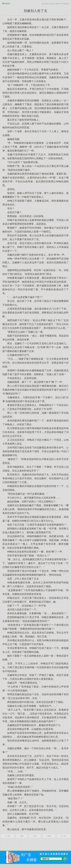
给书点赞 (52, 4)
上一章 (7, 836)
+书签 (49, 836)
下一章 (64, 836)
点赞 (22, 836)
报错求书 (59, 4)
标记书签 (45, 4)
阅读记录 (66, 4)
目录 (35, 836)
